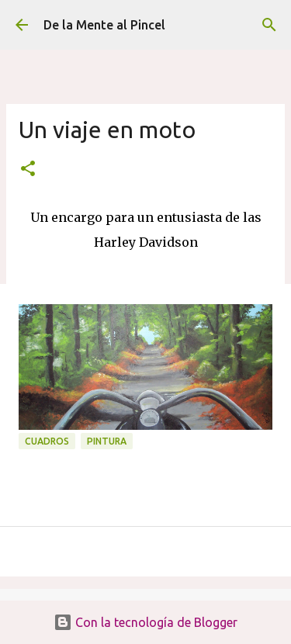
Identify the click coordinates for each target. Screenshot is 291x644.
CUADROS (47, 441)
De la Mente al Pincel (104, 25)
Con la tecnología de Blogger (145, 622)
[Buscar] (269, 25)
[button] (28, 170)
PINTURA (107, 441)
